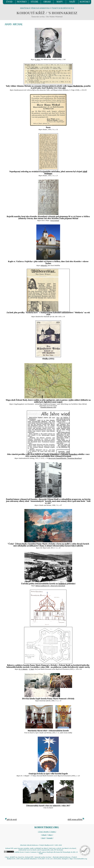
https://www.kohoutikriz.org (78, 859)
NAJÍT (72, 2)
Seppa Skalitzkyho (75, 86)
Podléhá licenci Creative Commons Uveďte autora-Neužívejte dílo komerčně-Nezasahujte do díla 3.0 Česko (41, 853)
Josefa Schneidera (51, 454)
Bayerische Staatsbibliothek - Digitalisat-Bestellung (65, 458)
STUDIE (35, 2)
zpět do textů (12, 819)
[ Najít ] (43, 838)
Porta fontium (55, 221)
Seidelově (62, 584)
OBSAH (47, 2)
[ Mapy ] (50, 835)
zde (64, 88)
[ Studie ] (53, 832)
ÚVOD (9, 2)
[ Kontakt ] (50, 838)
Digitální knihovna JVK (48, 407)
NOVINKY (22, 2)
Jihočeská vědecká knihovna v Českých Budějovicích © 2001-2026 (41, 845)
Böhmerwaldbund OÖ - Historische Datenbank (50, 586)
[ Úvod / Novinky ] (44, 832)
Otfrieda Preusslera (69, 454)
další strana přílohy (75, 819)
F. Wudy (31, 669)
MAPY (60, 2)
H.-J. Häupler (23, 669)
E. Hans (38, 60)
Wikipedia (44, 266)
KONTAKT (85, 2)
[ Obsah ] (44, 835)
